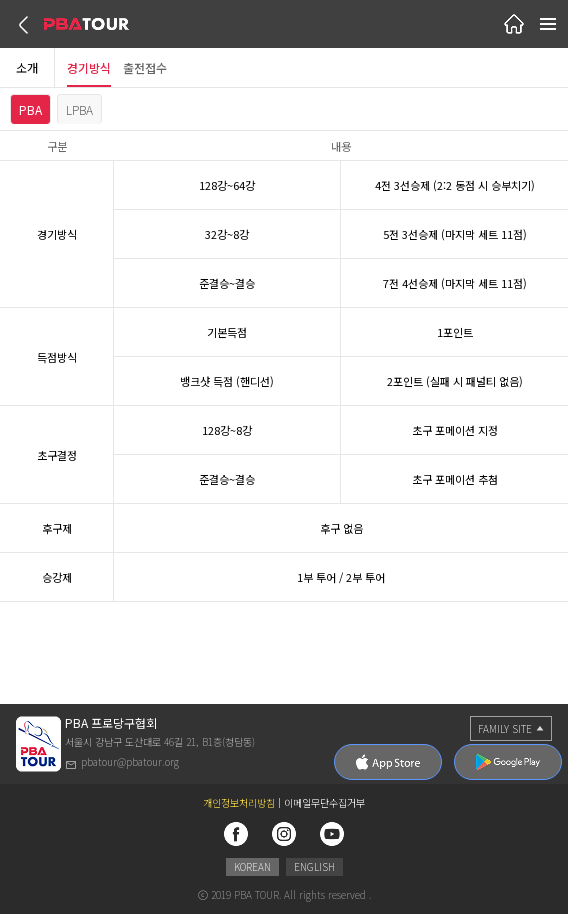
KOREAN (252, 866)
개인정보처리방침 (239, 803)
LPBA (79, 109)
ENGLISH (314, 866)
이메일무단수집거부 (324, 803)
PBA (30, 109)
